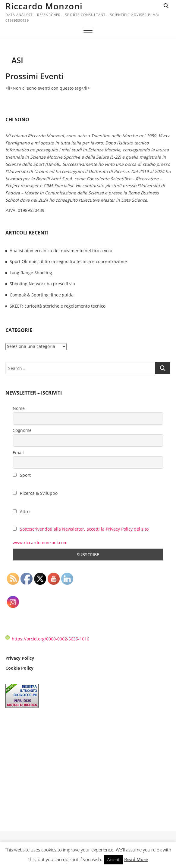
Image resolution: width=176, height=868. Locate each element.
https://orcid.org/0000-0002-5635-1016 (47, 639)
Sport (22, 475)
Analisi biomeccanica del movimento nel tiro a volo (61, 251)
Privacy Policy (20, 658)
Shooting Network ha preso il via (42, 284)
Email (18, 453)
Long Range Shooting (31, 273)
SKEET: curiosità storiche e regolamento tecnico (58, 306)
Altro (21, 511)
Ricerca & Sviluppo (35, 493)
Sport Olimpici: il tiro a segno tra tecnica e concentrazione (68, 261)
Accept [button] (113, 860)
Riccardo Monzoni (44, 6)
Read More (136, 859)
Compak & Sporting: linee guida (42, 295)
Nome (19, 408)
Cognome (22, 430)
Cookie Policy (19, 668)
